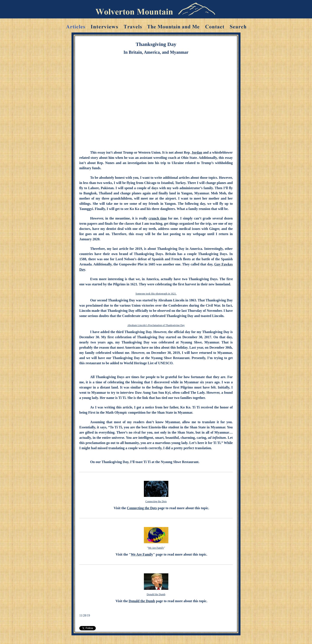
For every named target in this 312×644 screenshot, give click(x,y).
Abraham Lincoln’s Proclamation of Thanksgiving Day (156, 325)
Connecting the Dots (156, 501)
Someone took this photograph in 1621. (156, 294)
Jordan (197, 152)
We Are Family (156, 548)
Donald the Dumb (156, 594)
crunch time (158, 218)
